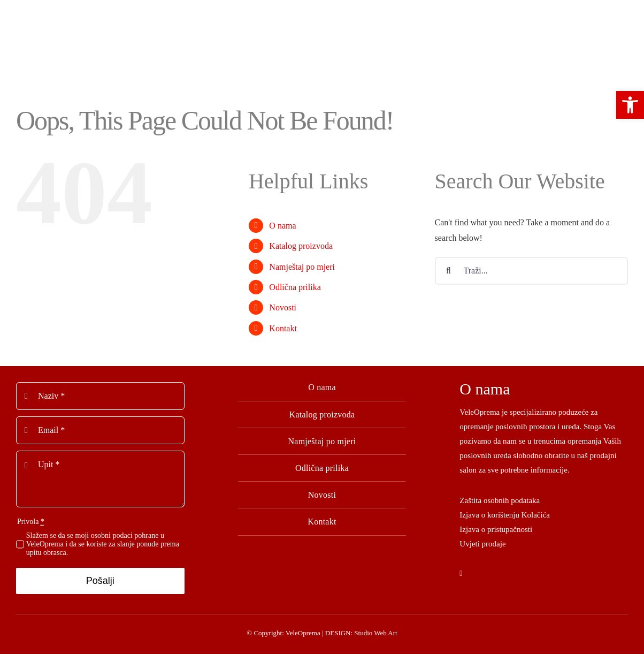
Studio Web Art (375, 633)
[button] (630, 105)
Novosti (283, 307)
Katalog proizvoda (301, 246)
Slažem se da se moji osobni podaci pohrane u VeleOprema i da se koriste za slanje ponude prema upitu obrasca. (103, 544)
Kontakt (283, 328)
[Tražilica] (449, 271)
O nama (282, 226)
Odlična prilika (295, 287)
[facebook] (461, 574)
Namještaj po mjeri (302, 267)
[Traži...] (531, 271)
